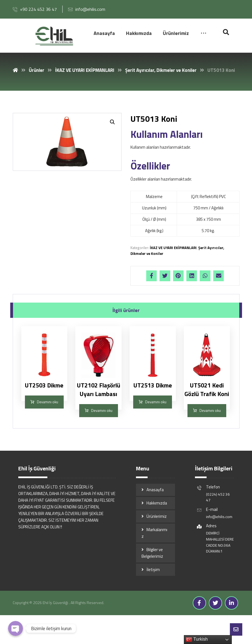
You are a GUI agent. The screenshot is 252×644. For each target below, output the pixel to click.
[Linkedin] (232, 603)
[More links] (204, 33)
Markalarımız (154, 533)
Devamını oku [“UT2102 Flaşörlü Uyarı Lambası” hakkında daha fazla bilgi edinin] (102, 411)
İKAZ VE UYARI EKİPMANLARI (173, 248)
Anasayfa (155, 490)
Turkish (197, 640)
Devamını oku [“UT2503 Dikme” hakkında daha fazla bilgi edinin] (47, 402)
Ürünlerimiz (157, 517)
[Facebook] (199, 603)
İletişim (153, 570)
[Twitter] (215, 603)
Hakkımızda (157, 503)
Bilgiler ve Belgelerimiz (152, 553)
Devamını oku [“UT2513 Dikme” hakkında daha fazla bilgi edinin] (156, 402)
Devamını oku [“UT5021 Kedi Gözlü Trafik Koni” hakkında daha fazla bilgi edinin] (210, 411)
